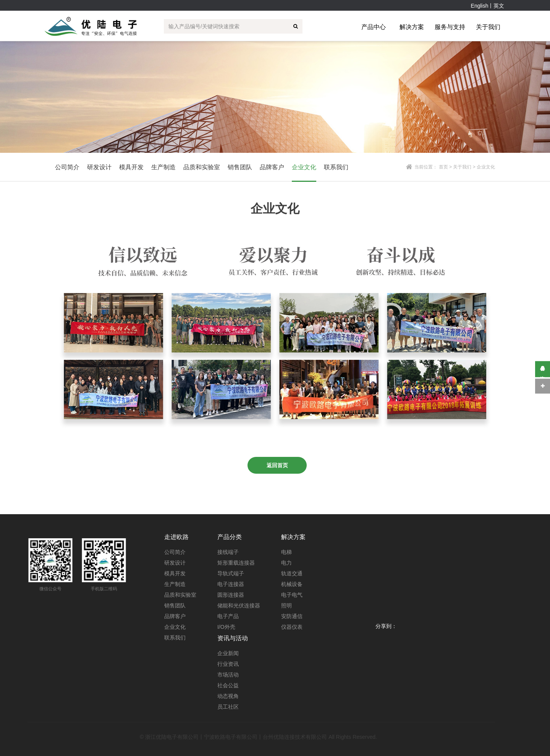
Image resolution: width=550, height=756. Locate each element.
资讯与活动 (233, 638)
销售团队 (175, 605)
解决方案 (412, 27)
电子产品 (228, 616)
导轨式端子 (231, 573)
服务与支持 (450, 27)
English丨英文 (488, 6)
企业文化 (175, 627)
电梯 (286, 552)
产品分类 (230, 537)
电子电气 (292, 595)
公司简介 (175, 552)
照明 (286, 605)
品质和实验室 (180, 595)
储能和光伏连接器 (239, 605)
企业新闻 (228, 653)
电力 (286, 563)
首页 (443, 167)
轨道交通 (292, 573)
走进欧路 (176, 537)
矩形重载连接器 (236, 563)
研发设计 (175, 563)
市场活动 (228, 675)
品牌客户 (175, 616)
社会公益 (228, 685)
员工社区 (228, 707)
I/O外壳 (226, 627)
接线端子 (228, 552)
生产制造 (175, 584)
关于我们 (488, 27)
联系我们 (175, 638)
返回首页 (277, 465)
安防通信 (292, 616)
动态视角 (228, 696)
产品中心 (374, 27)
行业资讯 (228, 664)
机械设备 (292, 584)
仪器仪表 (292, 627)
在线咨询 (543, 369)
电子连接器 (231, 584)
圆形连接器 (231, 595)
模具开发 (175, 573)
